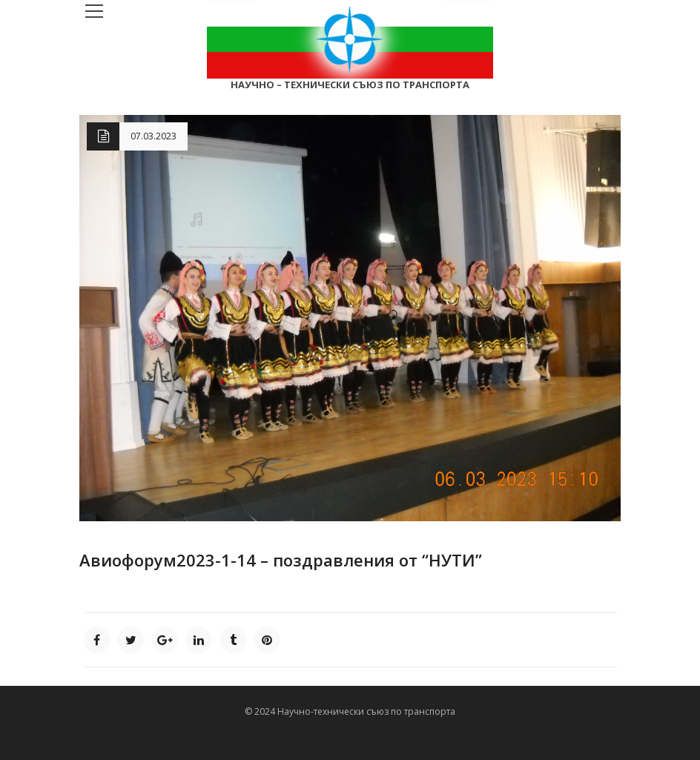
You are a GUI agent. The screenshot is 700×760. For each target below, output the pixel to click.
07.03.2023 (153, 136)
